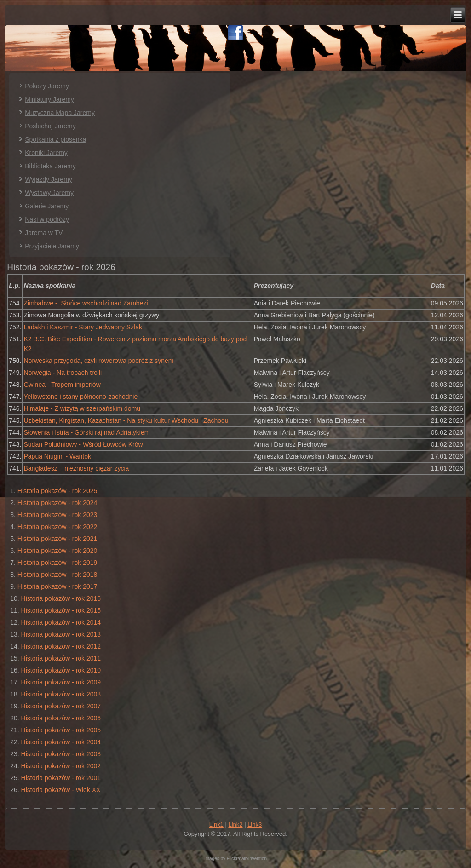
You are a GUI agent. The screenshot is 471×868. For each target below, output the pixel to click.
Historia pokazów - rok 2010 (61, 670)
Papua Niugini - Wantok (57, 456)
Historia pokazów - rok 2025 (57, 491)
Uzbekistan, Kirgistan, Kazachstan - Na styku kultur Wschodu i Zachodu (126, 420)
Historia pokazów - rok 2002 (61, 766)
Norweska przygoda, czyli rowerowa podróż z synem (98, 361)
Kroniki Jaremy (46, 153)
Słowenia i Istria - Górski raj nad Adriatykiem (86, 432)
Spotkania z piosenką (55, 139)
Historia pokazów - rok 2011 (61, 658)
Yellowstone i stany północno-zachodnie (80, 397)
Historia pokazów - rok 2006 (61, 718)
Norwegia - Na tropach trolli (63, 373)
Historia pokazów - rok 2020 (57, 551)
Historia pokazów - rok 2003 (61, 754)
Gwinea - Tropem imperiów (62, 385)
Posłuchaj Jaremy (50, 126)
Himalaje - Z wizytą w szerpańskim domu (82, 408)
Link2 (235, 825)
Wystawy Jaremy (49, 193)
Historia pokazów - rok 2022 (57, 527)
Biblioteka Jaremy (50, 166)
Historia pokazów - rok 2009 (61, 682)
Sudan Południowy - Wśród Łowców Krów (83, 444)
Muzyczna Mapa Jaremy (60, 113)
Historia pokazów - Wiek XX (61, 790)
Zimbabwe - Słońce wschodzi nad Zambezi (86, 303)
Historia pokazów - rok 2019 (57, 563)
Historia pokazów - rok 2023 (57, 515)
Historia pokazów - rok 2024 (57, 503)
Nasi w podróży (47, 219)
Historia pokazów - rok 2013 (61, 634)
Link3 (255, 825)
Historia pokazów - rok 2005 (61, 730)
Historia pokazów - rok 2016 (61, 598)
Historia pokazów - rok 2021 (57, 539)
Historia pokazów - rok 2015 (61, 610)
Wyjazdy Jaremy (49, 179)
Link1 (216, 825)
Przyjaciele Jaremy (52, 246)
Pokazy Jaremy (47, 86)
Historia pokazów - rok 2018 (57, 575)
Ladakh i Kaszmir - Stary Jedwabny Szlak (83, 327)
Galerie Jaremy (47, 206)
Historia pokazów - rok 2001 (61, 778)
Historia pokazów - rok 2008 (61, 694)
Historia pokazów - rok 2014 (61, 622)
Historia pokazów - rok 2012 (61, 646)
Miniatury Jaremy (49, 99)
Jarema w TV (44, 233)
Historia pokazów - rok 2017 (57, 586)
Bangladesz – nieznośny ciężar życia (76, 468)
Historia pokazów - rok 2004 (61, 742)
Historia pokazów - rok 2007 (61, 706)
